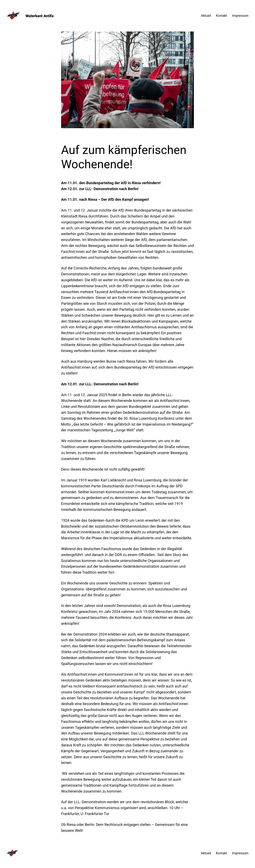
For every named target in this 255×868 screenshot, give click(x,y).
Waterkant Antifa (40, 16)
